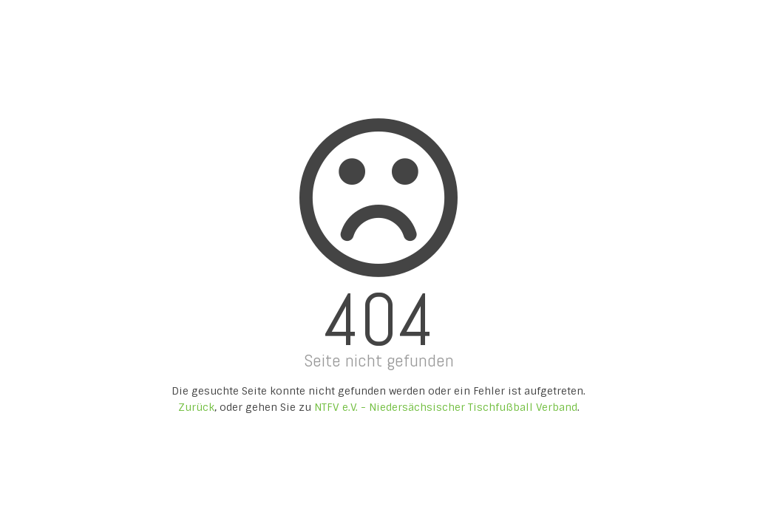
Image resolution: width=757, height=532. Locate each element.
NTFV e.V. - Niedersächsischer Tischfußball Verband (446, 407)
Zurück (196, 407)
